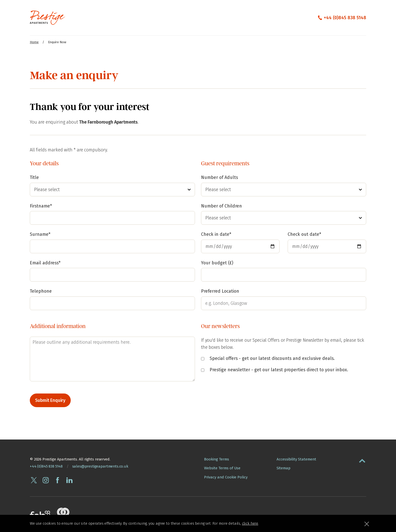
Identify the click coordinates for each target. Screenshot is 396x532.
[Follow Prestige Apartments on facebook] (58, 480)
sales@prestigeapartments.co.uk (100, 466)
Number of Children (221, 205)
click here (250, 523)
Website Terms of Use (222, 468)
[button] (362, 459)
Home (34, 42)
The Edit (166, 18)
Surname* (40, 234)
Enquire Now (221, 18)
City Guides (251, 18)
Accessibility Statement (296, 459)
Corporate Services (133, 18)
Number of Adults (219, 178)
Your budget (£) (217, 262)
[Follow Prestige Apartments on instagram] (46, 480)
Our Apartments (92, 18)
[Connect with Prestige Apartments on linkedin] (69, 480)
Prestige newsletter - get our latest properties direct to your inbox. (275, 369)
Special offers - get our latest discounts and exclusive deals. (268, 358)
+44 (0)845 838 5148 (345, 18)
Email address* (45, 262)
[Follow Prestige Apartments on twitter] (34, 480)
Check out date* (304, 233)
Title (34, 178)
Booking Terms (217, 459)
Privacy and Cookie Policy (226, 477)
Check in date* (216, 233)
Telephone (41, 291)
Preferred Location (220, 290)
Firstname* (41, 205)
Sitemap (283, 468)
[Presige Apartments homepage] (47, 18)
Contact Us (192, 18)
